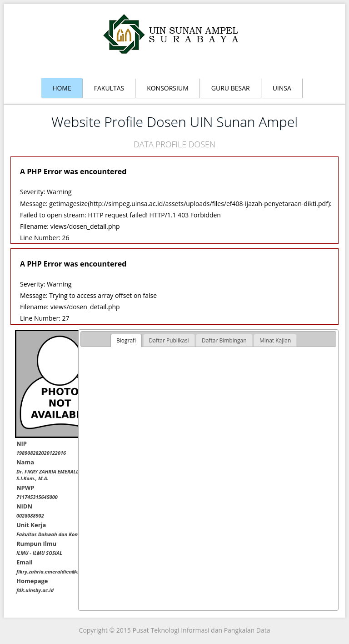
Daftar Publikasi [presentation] (169, 340)
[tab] (126, 341)
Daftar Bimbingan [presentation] (224, 340)
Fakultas (109, 88)
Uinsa (282, 88)
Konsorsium (168, 88)
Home (62, 88)
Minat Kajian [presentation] (275, 340)
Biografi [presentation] (126, 340)
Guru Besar (231, 88)
